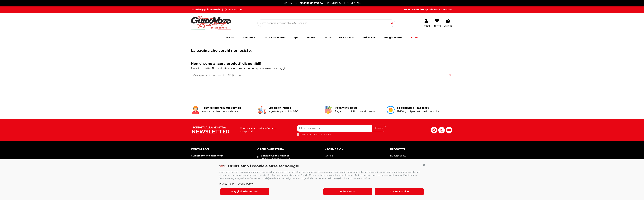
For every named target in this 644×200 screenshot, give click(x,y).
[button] (424, 165)
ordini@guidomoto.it (206, 10)
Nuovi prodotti (398, 156)
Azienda (328, 156)
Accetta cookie (399, 191)
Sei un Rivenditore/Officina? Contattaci (428, 10)
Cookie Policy (245, 184)
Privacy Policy (227, 184)
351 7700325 (234, 10)
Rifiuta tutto (348, 191)
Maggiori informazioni (245, 191)
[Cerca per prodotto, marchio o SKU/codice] (392, 23)
